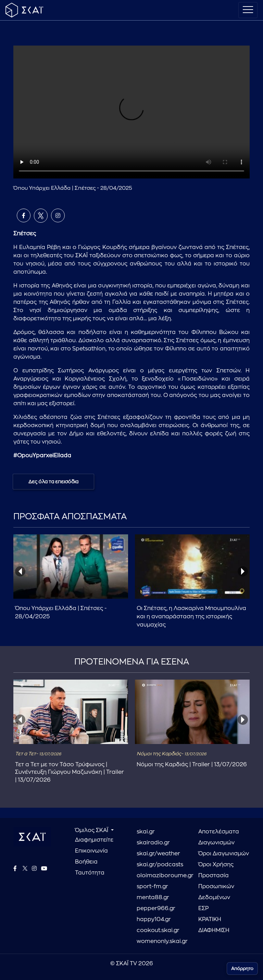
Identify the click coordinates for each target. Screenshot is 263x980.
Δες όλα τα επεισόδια (53, 482)
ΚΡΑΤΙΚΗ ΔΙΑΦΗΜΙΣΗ (214, 925)
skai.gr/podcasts (160, 865)
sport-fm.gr (152, 886)
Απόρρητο (242, 969)
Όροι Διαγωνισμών (224, 854)
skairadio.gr (153, 843)
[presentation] (20, 571)
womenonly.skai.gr (162, 941)
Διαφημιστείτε (94, 840)
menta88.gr (153, 897)
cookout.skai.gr (158, 930)
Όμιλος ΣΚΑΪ (92, 830)
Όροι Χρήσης (216, 865)
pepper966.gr (156, 908)
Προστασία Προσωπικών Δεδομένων (216, 886)
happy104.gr (154, 919)
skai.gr (146, 832)
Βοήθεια (86, 862)
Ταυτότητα (90, 873)
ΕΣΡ (203, 908)
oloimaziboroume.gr (162, 876)
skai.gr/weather (158, 854)
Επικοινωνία (91, 851)
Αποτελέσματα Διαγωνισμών (219, 837)
